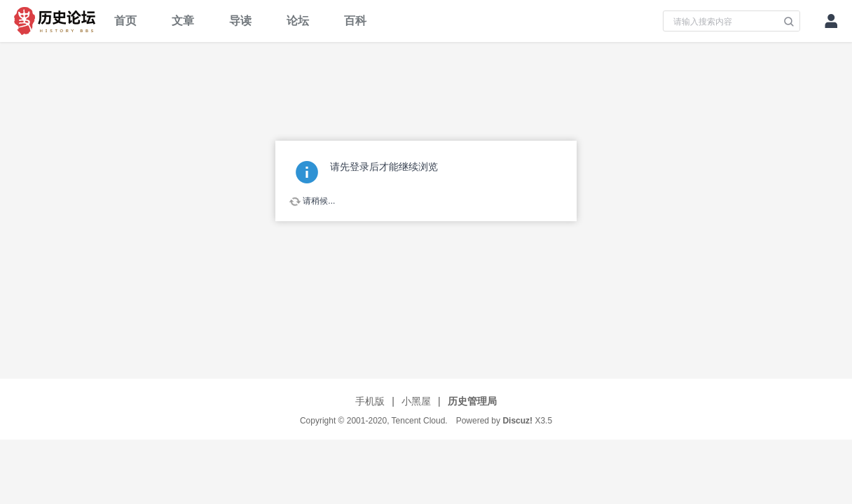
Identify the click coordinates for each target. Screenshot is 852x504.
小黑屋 (416, 401)
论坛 (298, 21)
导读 (240, 21)
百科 (355, 21)
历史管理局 (472, 401)
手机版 (370, 401)
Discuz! (517, 421)
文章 (183, 21)
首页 (125, 21)
